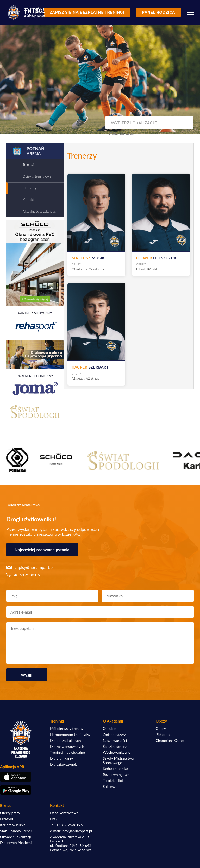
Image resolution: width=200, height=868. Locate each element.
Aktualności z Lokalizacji (40, 211)
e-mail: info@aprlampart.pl (71, 831)
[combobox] (149, 123)
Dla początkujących (65, 741)
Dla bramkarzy (61, 758)
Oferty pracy (10, 813)
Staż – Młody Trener (16, 831)
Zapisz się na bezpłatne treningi (87, 12)
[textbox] (149, 123)
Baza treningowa (116, 775)
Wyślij (27, 675)
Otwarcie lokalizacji (15, 837)
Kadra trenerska (115, 769)
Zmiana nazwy (114, 735)
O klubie (110, 729)
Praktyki (7, 819)
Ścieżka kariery (115, 747)
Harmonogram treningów (70, 735)
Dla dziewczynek (63, 764)
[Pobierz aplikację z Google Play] (21, 790)
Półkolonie (164, 735)
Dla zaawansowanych (67, 747)
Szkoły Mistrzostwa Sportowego (118, 761)
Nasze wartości (115, 741)
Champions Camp (170, 741)
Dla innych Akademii (16, 843)
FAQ (54, 819)
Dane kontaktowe (64, 813)
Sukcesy (109, 787)
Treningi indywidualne (67, 752)
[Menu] (190, 12)
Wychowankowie (117, 752)
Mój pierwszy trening (67, 729)
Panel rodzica (158, 12)
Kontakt (28, 200)
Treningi (28, 165)
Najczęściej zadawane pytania (42, 549)
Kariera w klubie (13, 825)
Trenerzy (30, 188)
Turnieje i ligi (113, 780)
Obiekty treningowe (37, 176)
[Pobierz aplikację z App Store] (21, 777)
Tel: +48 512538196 (66, 825)
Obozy (161, 729)
